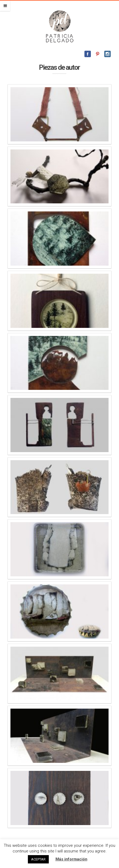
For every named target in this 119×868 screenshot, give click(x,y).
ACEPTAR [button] (38, 859)
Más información (71, 859)
